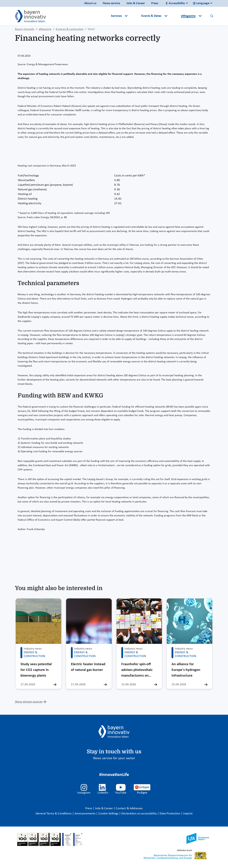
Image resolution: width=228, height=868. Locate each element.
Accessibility (175, 3)
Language (201, 3)
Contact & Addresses (129, 808)
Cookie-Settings (108, 814)
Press (155, 3)
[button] (135, 16)
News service (111, 3)
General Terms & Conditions (54, 814)
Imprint (188, 814)
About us (90, 3)
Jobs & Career (136, 3)
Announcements (85, 814)
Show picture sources (29, 702)
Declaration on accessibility (139, 814)
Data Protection (170, 814)
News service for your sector (114, 758)
